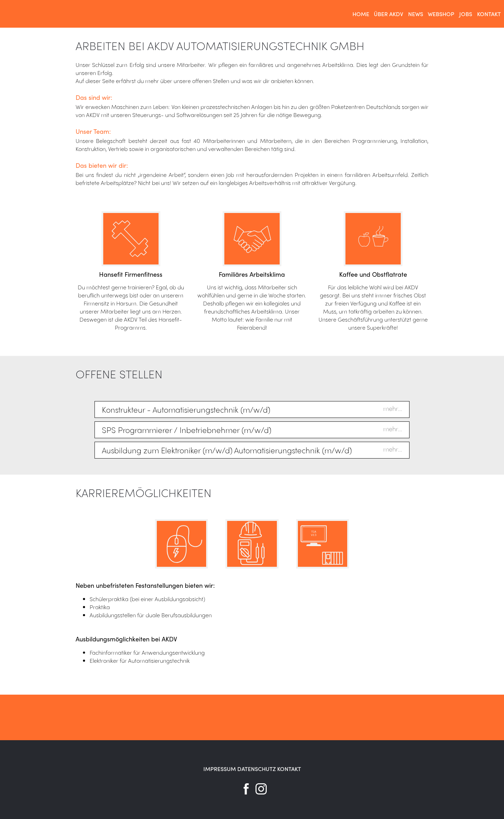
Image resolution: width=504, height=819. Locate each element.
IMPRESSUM (220, 769)
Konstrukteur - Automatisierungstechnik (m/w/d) (186, 409)
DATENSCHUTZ (257, 769)
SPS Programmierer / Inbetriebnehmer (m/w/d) (187, 430)
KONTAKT (289, 769)
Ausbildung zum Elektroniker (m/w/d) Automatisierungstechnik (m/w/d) (227, 450)
